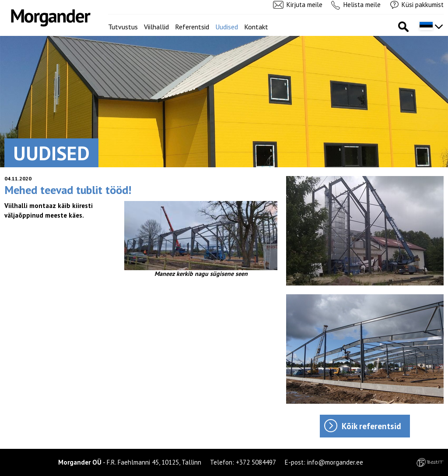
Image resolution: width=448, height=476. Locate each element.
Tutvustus (123, 27)
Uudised (227, 27)
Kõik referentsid (371, 426)
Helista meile (362, 5)
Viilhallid (156, 27)
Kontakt (256, 27)
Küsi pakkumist (423, 5)
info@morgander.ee (335, 462)
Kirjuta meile (304, 5)
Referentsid (192, 27)
